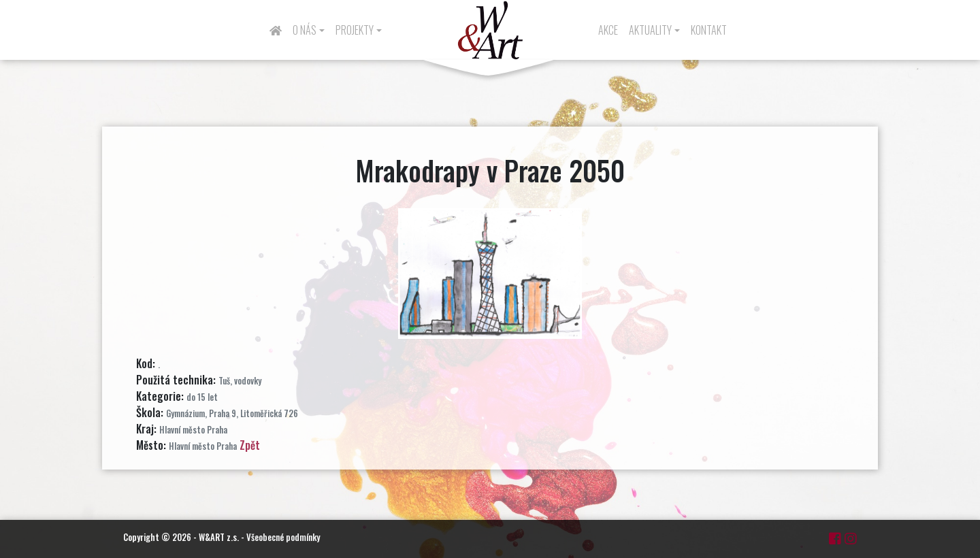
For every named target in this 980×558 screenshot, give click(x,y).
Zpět (250, 445)
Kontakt (709, 30)
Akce (608, 30)
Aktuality (650, 30)
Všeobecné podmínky (283, 537)
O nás (305, 30)
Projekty (355, 30)
